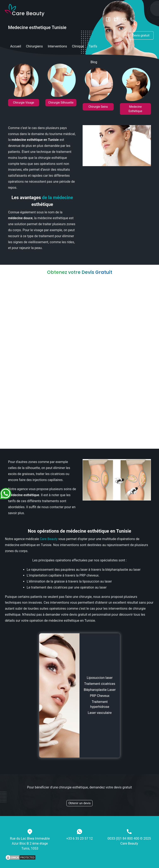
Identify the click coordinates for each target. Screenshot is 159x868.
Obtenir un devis (79, 803)
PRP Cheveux (100, 696)
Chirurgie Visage (24, 103)
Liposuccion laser (100, 678)
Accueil (16, 46)
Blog (94, 62)
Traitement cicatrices (100, 684)
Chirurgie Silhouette (61, 103)
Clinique (78, 46)
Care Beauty (49, 539)
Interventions (57, 46)
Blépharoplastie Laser (100, 690)
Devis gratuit (141, 35)
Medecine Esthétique (135, 109)
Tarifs (93, 46)
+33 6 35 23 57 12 (79, 838)
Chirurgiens (34, 46)
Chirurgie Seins (98, 107)
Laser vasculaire (100, 713)
